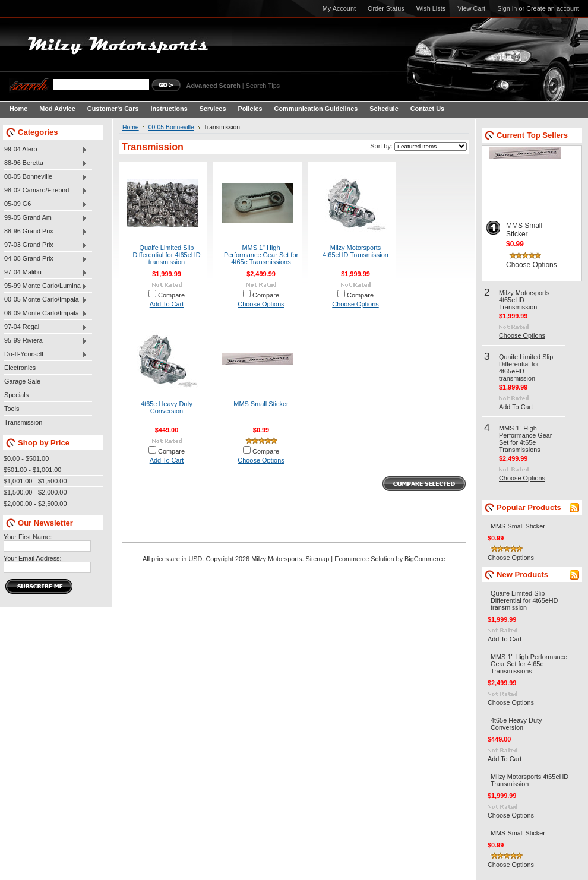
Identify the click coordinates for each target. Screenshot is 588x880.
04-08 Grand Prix (45, 259)
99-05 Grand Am (45, 218)
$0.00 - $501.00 (26, 458)
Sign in (507, 8)
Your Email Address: (33, 558)
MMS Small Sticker (261, 404)
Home (131, 127)
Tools (12, 409)
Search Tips (263, 86)
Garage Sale (22, 381)
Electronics (20, 368)
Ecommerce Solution (364, 559)
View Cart (471, 8)
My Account (339, 8)
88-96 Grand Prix (45, 232)
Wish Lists (431, 8)
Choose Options (261, 304)
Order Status (386, 8)
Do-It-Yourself (45, 354)
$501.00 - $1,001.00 (32, 470)
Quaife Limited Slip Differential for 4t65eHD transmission (166, 255)
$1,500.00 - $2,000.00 (35, 492)
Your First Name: (28, 537)
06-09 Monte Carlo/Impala (45, 314)
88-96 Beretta (45, 163)
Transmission (23, 422)
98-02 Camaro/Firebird (45, 191)
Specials (16, 395)
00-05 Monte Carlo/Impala (45, 300)
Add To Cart (167, 304)
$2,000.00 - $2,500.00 (35, 504)
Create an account (553, 8)
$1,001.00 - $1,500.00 (35, 481)
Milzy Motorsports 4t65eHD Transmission (355, 251)
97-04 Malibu (45, 273)
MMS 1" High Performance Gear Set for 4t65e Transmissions (261, 255)
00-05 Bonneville (45, 177)
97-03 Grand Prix (45, 245)
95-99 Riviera (45, 341)
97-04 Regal (45, 327)
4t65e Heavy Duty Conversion (167, 407)
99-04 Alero (45, 150)
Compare (171, 295)
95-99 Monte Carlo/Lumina (45, 286)
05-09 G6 (45, 204)
